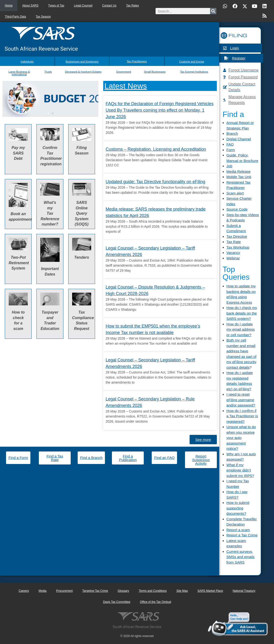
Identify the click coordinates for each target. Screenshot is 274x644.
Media (43, 591)
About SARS (30, 6)
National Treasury (244, 591)
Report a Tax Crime (242, 535)
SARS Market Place (210, 591)
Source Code (237, 209)
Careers (24, 591)
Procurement (65, 591)
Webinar (233, 258)
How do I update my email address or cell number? (241, 329)
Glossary (123, 591)
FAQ (230, 144)
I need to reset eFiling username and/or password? (241, 400)
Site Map (182, 591)
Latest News (126, 84)
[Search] (213, 11)
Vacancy (233, 253)
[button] (48, 111)
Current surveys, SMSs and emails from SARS (241, 557)
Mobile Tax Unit (239, 177)
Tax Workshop (238, 247)
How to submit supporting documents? (238, 508)
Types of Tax (56, 6)
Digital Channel (239, 139)
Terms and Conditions (153, 591)
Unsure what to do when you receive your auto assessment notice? (241, 438)
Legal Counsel (83, 6)
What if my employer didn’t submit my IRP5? (240, 470)
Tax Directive (237, 236)
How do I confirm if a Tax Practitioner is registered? (242, 416)
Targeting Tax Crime (95, 591)
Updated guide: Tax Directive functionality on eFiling (155, 180)
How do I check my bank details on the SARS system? (242, 313)
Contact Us (109, 6)
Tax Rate (234, 242)
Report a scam (238, 530)
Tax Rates (133, 6)
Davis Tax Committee (117, 602)
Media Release (239, 171)
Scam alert (235, 193)
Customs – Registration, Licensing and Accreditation (156, 147)
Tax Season (43, 17)
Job (229, 166)
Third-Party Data (15, 17)
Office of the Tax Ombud (155, 602)
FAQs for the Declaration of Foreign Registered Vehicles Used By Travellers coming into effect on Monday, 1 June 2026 (160, 108)
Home (9, 6)
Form (231, 150)
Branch (232, 133)
